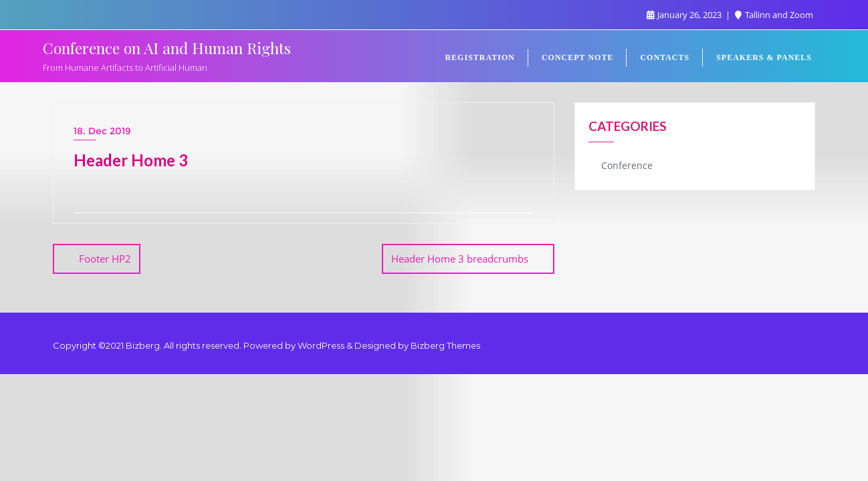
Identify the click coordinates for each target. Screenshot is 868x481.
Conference (627, 165)
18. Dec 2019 (102, 131)
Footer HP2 (105, 259)
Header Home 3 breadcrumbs (460, 259)
